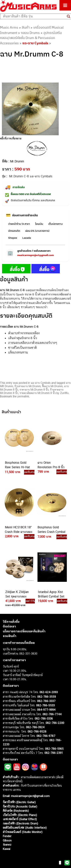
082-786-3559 (47, 697)
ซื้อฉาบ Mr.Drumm (52, 386)
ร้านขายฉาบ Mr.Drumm (28, 386)
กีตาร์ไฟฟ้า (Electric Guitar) (19, 802)
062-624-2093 (49, 692)
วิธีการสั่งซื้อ (11, 622)
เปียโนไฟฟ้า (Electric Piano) (20, 815)
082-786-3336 (44, 718)
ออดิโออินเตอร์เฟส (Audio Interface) (25, 828)
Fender (7, 836)
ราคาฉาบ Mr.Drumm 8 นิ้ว (34, 390)
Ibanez (7, 845)
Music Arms (9, 27)
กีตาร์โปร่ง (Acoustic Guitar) (20, 806)
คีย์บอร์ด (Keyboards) (16, 811)
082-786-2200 (55, 723)
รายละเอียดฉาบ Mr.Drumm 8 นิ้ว (38, 393)
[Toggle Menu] (65, 5)
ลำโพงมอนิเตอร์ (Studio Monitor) (23, 832)
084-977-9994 (46, 710)
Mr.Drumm (17, 161)
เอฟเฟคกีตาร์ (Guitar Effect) (20, 819)
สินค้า (26, 27)
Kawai (7, 849)
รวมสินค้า (10, 636)
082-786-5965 (54, 749)
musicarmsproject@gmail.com (35, 255)
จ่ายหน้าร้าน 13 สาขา (19, 224)
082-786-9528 (37, 731)
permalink (23, 396)
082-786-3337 (46, 701)
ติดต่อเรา (9, 626)
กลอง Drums (30, 33)
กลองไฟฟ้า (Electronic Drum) (20, 823)
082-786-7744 (52, 714)
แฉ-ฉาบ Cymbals (35, 43)
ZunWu (64, 393)
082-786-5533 (45, 705)
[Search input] (34, 16)
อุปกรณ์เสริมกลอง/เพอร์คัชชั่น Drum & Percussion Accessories (31, 38)
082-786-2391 (54, 753)
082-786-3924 (35, 727)
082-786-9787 (46, 736)
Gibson (7, 840)
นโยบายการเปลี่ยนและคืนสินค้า (24, 631)
